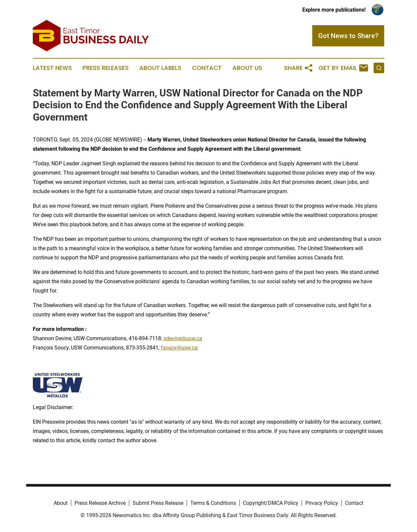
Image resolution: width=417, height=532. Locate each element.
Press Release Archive (100, 503)
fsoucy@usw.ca (179, 348)
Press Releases (106, 68)
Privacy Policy (322, 503)
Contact (207, 68)
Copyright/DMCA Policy (271, 503)
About (61, 503)
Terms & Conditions (213, 503)
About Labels (160, 68)
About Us (247, 68)
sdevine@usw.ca (183, 338)
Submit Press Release (158, 503)
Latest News (52, 68)
